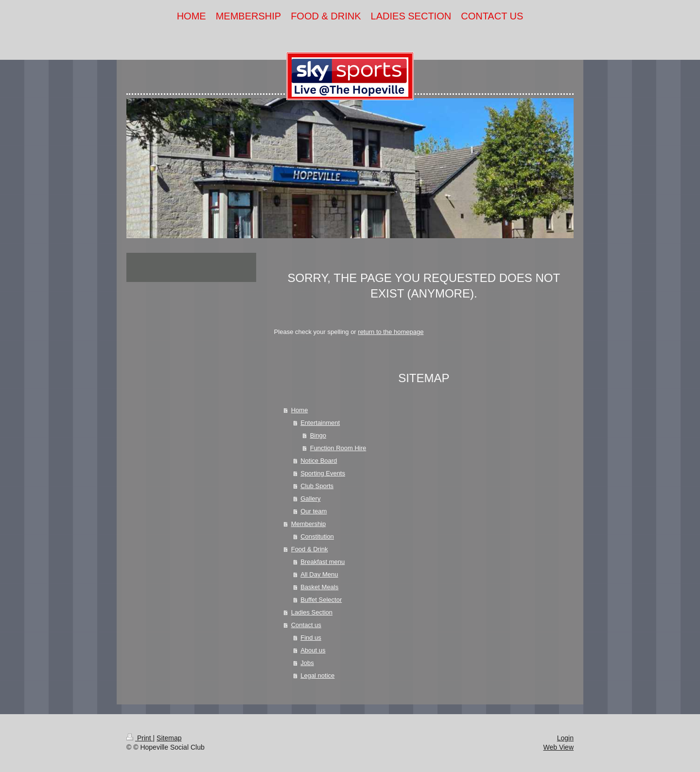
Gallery (310, 499)
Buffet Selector (321, 600)
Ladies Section (312, 612)
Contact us (306, 625)
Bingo (318, 435)
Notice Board (319, 461)
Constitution (317, 536)
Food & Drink (310, 549)
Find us (311, 638)
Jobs (307, 663)
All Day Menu (319, 574)
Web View (558, 747)
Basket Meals (319, 587)
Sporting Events (323, 473)
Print (140, 738)
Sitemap (169, 738)
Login (565, 738)
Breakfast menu (323, 562)
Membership (309, 524)
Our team (314, 511)
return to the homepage (391, 332)
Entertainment (320, 423)
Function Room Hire (338, 448)
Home (300, 410)
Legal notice (317, 675)
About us (313, 650)
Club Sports (317, 486)
